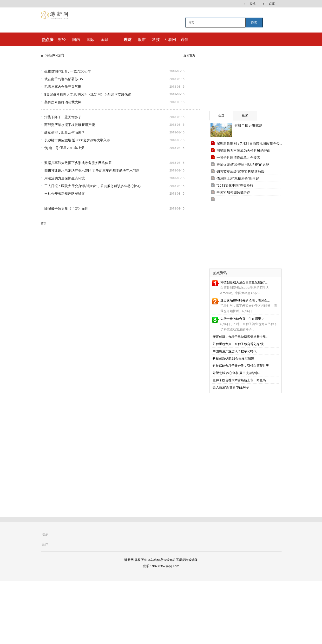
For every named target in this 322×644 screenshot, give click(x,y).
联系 (272, 4)
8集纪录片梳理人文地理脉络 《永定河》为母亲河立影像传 (88, 94)
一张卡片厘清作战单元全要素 (238, 157)
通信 (184, 39)
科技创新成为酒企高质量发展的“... (244, 282)
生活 (221, 115)
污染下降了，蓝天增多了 (63, 117)
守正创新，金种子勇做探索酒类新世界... (240, 337)
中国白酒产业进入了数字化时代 (235, 351)
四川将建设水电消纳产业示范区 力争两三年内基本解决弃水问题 (92, 170)
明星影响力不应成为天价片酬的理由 (243, 150)
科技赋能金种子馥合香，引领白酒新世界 (241, 366)
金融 (105, 39)
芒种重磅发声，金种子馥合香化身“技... (240, 344)
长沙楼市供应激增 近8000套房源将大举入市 (77, 140)
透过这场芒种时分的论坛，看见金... (245, 300)
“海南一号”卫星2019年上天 (65, 148)
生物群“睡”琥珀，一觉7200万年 (68, 71)
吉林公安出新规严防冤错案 (65, 194)
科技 (156, 39)
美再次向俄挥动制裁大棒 (63, 102)
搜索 (254, 23)
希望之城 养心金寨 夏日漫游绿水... (237, 373)
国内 (76, 39)
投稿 (253, 4)
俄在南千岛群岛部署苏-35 (64, 79)
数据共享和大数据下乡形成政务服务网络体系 (78, 163)
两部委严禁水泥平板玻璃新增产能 (70, 125)
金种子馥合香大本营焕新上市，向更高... (240, 380)
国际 (90, 39)
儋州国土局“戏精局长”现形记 (238, 178)
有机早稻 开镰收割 (249, 125)
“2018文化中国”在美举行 (235, 185)
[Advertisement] (239, 81)
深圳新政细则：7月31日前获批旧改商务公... (249, 143)
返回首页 (189, 55)
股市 (142, 39)
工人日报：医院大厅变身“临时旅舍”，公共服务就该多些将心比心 (93, 186)
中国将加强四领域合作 (233, 192)
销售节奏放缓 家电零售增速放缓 (241, 171)
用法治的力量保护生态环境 (65, 178)
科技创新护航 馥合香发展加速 (233, 358)
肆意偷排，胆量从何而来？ (65, 132)
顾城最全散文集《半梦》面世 (66, 208)
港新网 (51, 55)
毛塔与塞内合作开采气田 (63, 87)
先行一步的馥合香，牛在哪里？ (242, 319)
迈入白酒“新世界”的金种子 (231, 387)
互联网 (170, 39)
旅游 (245, 115)
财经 (62, 39)
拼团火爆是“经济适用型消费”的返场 (243, 164)
